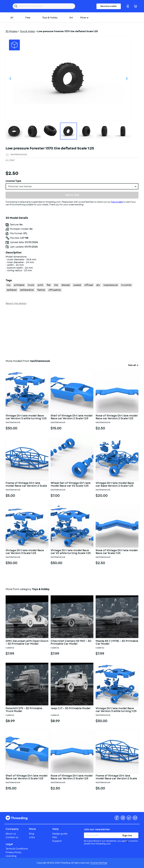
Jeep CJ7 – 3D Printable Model (71, 709)
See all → (133, 365)
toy (9, 285)
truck (31, 285)
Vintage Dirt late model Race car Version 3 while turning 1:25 (26, 417)
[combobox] (72, 186)
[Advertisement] (72, 332)
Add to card (72, 195)
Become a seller (109, 6)
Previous (10, 78)
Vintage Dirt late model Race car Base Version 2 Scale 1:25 (115, 485)
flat (49, 285)
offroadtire (55, 290)
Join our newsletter (97, 829)
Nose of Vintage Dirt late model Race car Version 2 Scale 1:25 (117, 417)
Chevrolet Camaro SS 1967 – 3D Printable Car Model (71, 643)
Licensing (11, 856)
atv (98, 285)
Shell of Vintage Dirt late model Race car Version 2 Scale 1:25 (72, 417)
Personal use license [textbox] (20, 186)
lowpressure (111, 285)
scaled (77, 285)
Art (71, 18)
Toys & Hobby (50, 18)
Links (32, 837)
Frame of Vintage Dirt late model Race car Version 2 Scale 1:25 (26, 485)
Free (28, 18)
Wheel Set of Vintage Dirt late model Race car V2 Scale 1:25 (71, 485)
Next (127, 78)
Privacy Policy (13, 852)
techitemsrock (19, 154)
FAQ (55, 837)
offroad (89, 285)
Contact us (12, 837)
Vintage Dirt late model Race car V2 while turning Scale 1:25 (71, 552)
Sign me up (127, 836)
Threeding (17, 818)
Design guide (60, 834)
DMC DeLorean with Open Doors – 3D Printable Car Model (27, 643)
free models (117, 202)
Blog (32, 834)
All (12, 18)
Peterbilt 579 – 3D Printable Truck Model (24, 710)
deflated (12, 290)
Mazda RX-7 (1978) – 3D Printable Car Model (117, 643)
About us (11, 834)
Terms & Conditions (17, 849)
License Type (13, 181)
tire (56, 285)
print (40, 285)
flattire (41, 290)
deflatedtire (27, 290)
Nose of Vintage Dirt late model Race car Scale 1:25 (117, 552)
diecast (66, 285)
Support (57, 841)
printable (19, 285)
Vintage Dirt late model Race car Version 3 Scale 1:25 (25, 552)
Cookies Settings (99, 863)
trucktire (126, 285)
